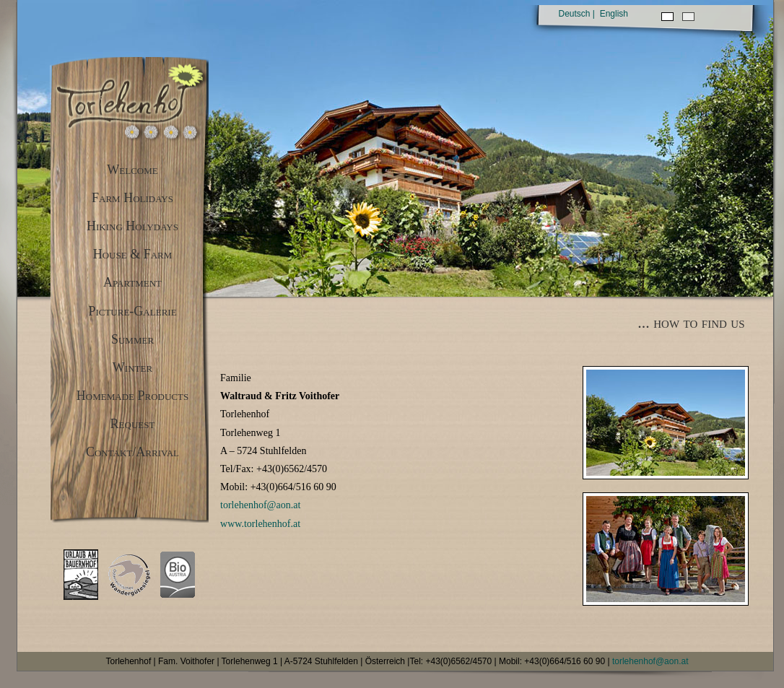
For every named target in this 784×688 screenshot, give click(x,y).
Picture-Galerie (132, 311)
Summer (132, 339)
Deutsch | (577, 14)
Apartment (132, 282)
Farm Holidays (132, 198)
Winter (132, 367)
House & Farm (133, 254)
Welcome (132, 170)
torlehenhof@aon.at (260, 505)
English (614, 14)
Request (133, 424)
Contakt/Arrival (132, 452)
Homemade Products (132, 396)
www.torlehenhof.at (260, 524)
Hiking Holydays (132, 226)
